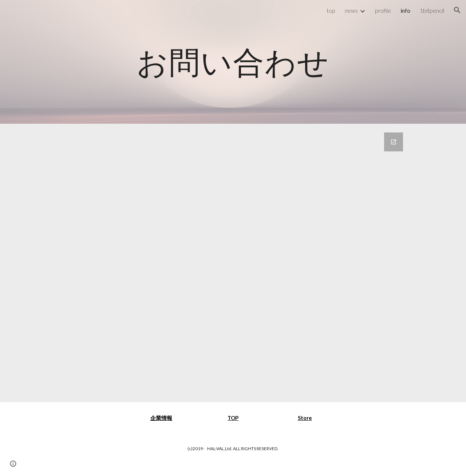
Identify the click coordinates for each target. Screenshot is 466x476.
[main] (233, 62)
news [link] (351, 10)
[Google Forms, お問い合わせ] (233, 263)
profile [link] (383, 10)
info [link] (405, 10)
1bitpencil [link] (432, 10)
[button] (457, 10)
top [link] (331, 10)
